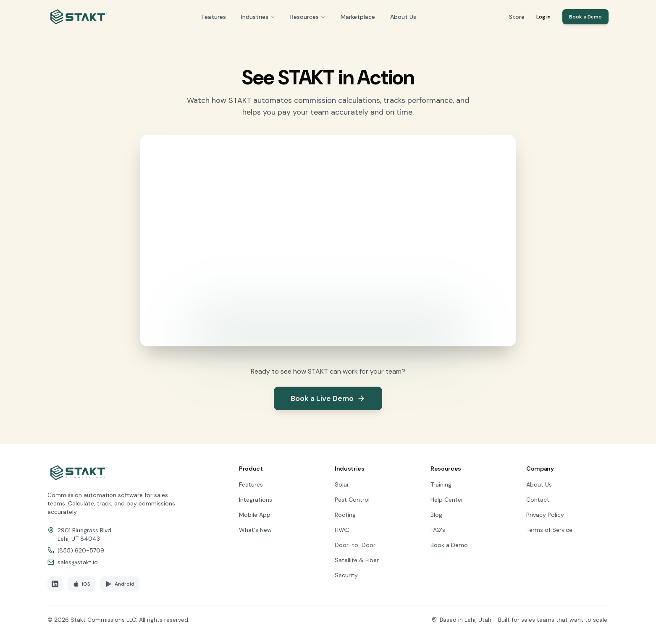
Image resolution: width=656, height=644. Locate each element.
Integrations (256, 500)
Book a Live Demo (328, 398)
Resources (308, 17)
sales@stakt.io (78, 562)
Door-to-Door (355, 545)
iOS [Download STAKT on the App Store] (81, 584)
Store (517, 17)
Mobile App (255, 515)
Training (441, 484)
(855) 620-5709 (81, 550)
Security (346, 575)
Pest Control (352, 500)
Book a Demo (585, 17)
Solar (342, 484)
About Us (403, 17)
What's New (255, 530)
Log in (543, 17)
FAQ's (438, 530)
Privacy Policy (545, 515)
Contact (538, 500)
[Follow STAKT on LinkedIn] (55, 584)
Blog (436, 515)
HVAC (342, 530)
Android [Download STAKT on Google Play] (120, 584)
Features (214, 17)
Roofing (345, 515)
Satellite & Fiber (357, 560)
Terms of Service (549, 530)
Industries (258, 17)
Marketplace (358, 17)
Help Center (447, 500)
